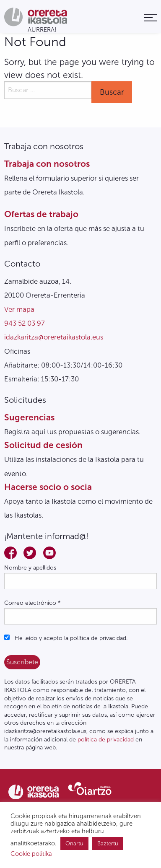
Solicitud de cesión (43, 445)
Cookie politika (31, 854)
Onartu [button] (74, 843)
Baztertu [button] (108, 843)
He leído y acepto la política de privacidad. (66, 638)
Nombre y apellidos (30, 568)
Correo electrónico (32, 603)
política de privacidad (106, 740)
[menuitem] (151, 17)
